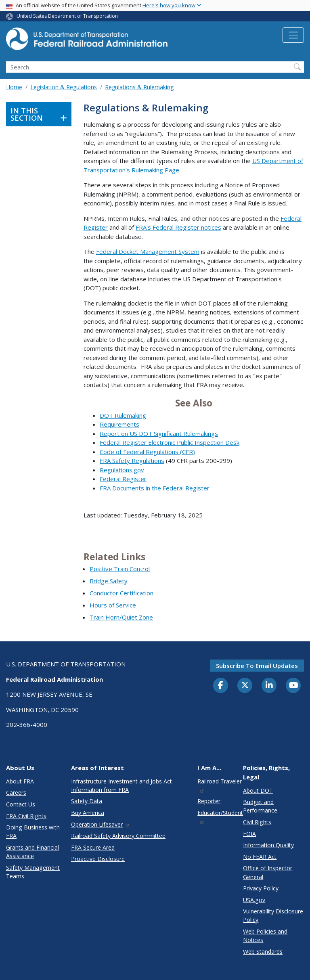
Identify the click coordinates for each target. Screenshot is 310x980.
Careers (16, 793)
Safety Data (87, 801)
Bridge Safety (109, 581)
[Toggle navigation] (293, 35)
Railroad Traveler (220, 785)
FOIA (249, 834)
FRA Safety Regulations (132, 461)
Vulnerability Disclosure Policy (273, 915)
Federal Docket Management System (148, 251)
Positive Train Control (120, 569)
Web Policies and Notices (265, 936)
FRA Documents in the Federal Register (155, 488)
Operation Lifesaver (101, 824)
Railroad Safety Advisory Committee (118, 836)
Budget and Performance (260, 806)
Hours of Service (113, 605)
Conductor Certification (121, 593)
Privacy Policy (261, 888)
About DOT (258, 790)
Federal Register (123, 479)
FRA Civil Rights (26, 816)
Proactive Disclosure (98, 859)
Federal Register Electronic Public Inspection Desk (170, 442)
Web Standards (263, 952)
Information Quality (268, 845)
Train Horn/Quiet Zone (121, 617)
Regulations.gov (122, 470)
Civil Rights (257, 822)
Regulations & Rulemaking (139, 87)
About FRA (20, 781)
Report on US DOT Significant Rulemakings (159, 433)
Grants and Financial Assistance (32, 852)
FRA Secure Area (93, 847)
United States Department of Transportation (67, 16)
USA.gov (254, 900)
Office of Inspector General (268, 872)
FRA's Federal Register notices (178, 227)
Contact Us (21, 804)
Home (14, 87)
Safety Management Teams (33, 872)
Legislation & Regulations (64, 87)
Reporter (209, 801)
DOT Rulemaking (123, 415)
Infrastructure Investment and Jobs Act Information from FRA (121, 785)
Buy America (88, 813)
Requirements (119, 424)
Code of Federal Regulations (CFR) (147, 452)
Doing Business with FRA (33, 831)
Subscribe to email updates (257, 666)
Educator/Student (220, 817)
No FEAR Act (260, 857)
